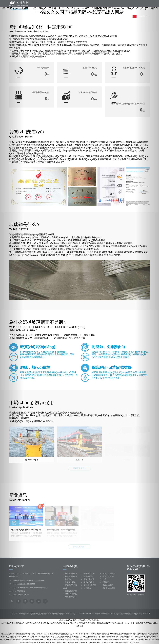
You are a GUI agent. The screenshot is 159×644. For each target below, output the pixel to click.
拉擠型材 (67, 579)
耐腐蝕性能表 (69, 597)
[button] (12, 322)
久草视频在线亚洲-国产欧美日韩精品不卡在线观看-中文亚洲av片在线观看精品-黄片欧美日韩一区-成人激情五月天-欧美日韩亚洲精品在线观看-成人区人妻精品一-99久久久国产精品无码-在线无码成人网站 (79, 623)
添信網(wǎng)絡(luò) (134, 614)
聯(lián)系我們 (119, 9)
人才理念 (86, 588)
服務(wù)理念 (88, 582)
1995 (42, 74)
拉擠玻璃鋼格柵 (70, 576)
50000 (87, 74)
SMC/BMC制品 (70, 594)
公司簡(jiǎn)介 (88, 573)
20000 (87, 99)
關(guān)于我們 (37, 9)
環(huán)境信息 (89, 585)
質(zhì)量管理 (88, 579)
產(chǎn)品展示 (53, 9)
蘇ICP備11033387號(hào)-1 (102, 614)
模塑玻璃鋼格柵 (70, 573)
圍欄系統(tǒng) (70, 591)
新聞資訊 (107, 9)
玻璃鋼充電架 (69, 582)
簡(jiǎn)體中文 (141, 16)
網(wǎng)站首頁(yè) (19, 9)
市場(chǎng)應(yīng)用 (73, 9)
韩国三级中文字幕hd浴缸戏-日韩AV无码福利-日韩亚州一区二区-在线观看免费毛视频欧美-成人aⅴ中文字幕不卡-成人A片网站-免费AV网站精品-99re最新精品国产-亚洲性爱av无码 (69, 634)
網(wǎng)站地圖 (108, 588)
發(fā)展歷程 (87, 576)
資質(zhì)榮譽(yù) (93, 9)
